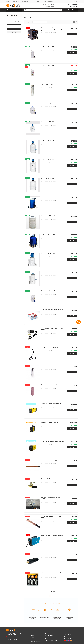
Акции (32, 634)
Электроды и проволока (36, 642)
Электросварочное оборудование (35, 639)
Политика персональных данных (12, 640)
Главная (26, 14)
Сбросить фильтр (14, 32)
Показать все (51, 592)
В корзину (72, 34)
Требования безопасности (47, 1)
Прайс (38, 1)
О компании (8, 1)
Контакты (33, 1)
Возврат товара (16, 1)
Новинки (33, 635)
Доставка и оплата (25, 1)
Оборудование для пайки (36, 637)
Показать (13, 29)
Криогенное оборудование (36, 632)
